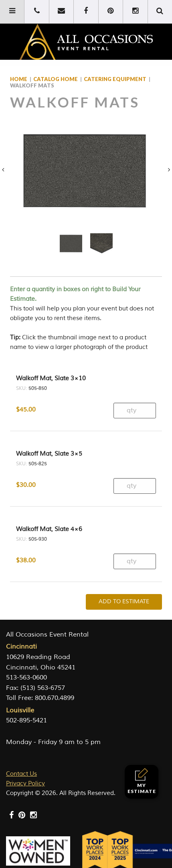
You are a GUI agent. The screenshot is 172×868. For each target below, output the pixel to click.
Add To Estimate (124, 601)
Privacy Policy (25, 784)
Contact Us (21, 774)
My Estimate (142, 781)
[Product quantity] (135, 411)
